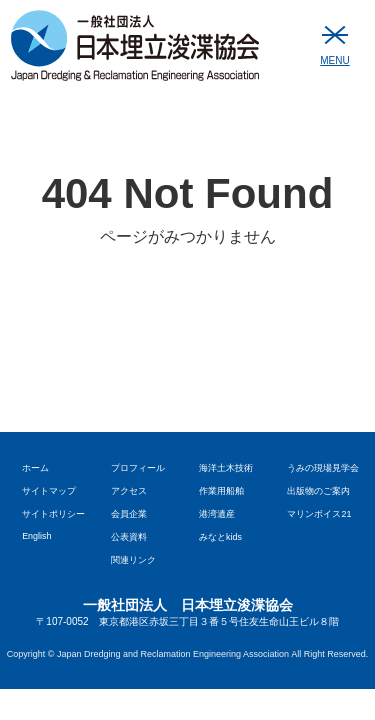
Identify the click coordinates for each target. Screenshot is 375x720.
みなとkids (220, 537)
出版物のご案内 (318, 491)
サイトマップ (49, 491)
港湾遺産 (217, 514)
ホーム (35, 468)
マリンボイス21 (319, 514)
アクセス (129, 491)
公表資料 (129, 537)
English (36, 536)
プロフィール (138, 468)
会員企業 (129, 514)
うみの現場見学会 (323, 468)
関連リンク (133, 560)
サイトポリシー (53, 514)
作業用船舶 (221, 491)
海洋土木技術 (226, 468)
